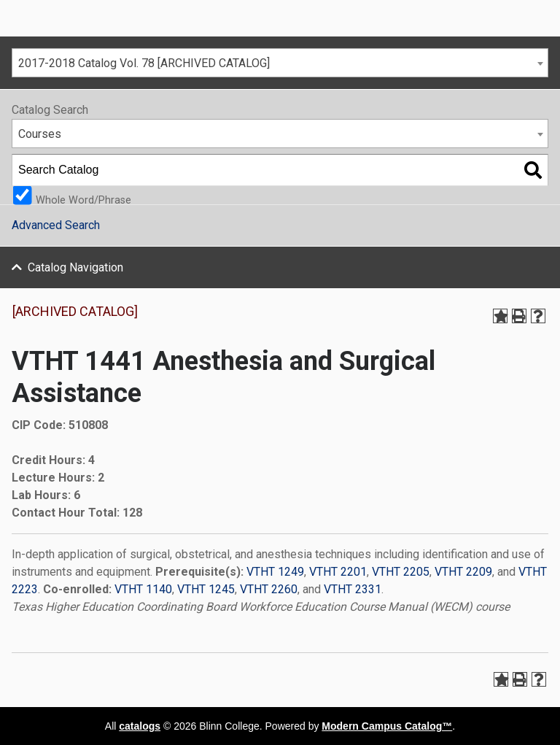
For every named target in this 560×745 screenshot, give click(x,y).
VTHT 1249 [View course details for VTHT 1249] (275, 572)
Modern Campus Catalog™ (387, 726)
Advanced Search (56, 225)
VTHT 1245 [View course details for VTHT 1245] (206, 589)
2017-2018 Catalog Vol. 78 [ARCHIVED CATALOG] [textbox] (144, 63)
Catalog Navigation (75, 267)
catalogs (140, 726)
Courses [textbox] (40, 134)
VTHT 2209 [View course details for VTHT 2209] (463, 572)
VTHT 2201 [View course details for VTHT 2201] (338, 572)
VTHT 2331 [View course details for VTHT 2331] (353, 589)
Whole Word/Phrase (83, 200)
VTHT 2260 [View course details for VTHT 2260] (269, 589)
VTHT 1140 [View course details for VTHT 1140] (143, 589)
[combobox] (280, 63)
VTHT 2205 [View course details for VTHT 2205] (401, 572)
